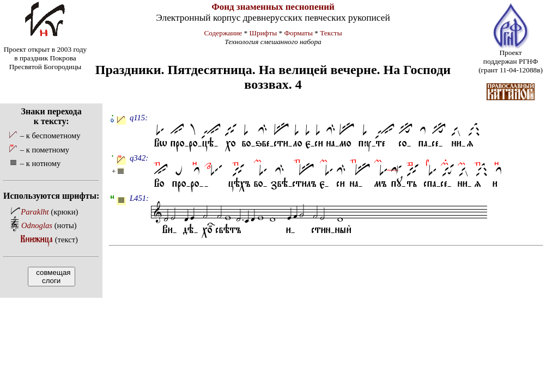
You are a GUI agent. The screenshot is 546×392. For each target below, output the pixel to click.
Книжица (37, 239)
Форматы (299, 33)
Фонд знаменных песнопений (273, 7)
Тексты (331, 33)
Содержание (223, 33)
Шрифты (263, 33)
